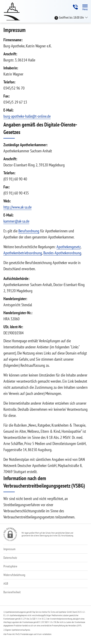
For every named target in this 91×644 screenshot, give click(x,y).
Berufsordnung (29, 231)
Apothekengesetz (69, 247)
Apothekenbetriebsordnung (23, 253)
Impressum (9, 549)
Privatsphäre (10, 566)
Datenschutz (10, 558)
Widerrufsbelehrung (14, 575)
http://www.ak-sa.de (17, 207)
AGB (6, 583)
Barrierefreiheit (12, 592)
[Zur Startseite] (14, 11)
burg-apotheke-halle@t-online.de (27, 116)
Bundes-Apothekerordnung (62, 253)
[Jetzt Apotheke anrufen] (75, 7)
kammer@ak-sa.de (16, 221)
